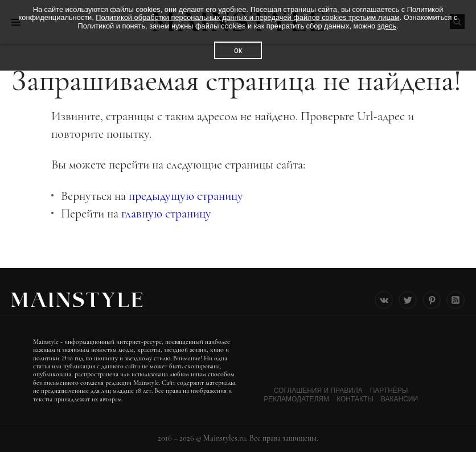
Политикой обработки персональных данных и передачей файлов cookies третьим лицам (247, 17)
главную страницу (166, 213)
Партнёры (389, 391)
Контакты (355, 399)
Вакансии (399, 399)
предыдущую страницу (186, 196)
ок (238, 50)
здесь (387, 26)
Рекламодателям (296, 399)
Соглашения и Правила (318, 391)
